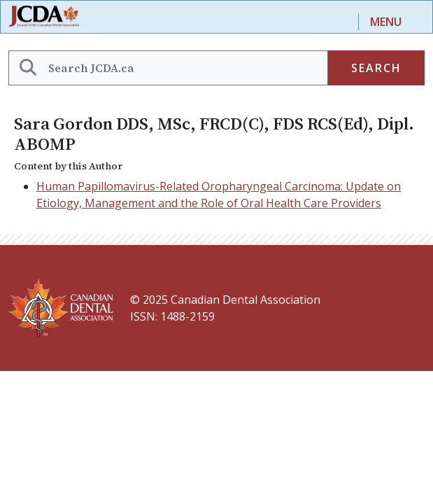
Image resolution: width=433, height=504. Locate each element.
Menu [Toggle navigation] (386, 22)
